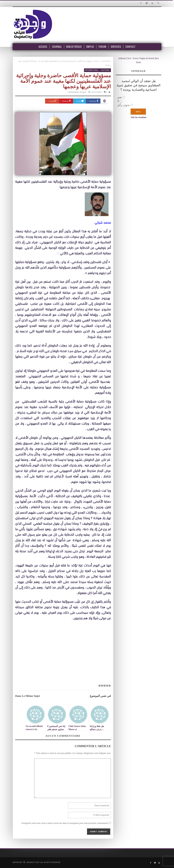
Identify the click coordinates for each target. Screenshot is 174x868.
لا (118, 101)
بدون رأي (124, 105)
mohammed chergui (77, 92)
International (106, 61)
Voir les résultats (139, 117)
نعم (120, 97)
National (106, 70)
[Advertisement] (63, 652)
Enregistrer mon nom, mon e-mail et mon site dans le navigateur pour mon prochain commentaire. (65, 823)
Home (97, 61)
